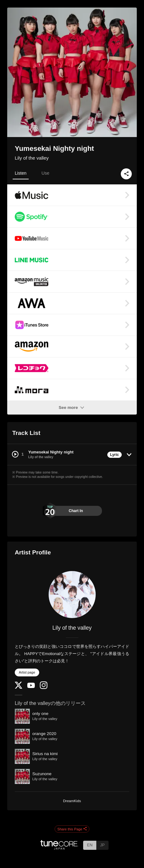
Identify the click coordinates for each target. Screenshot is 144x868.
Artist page (27, 672)
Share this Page (72, 829)
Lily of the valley (32, 158)
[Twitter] (19, 687)
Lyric (115, 455)
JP (102, 845)
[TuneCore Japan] (59, 848)
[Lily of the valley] (72, 595)
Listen (21, 173)
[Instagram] (44, 688)
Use (45, 173)
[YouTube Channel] (31, 687)
